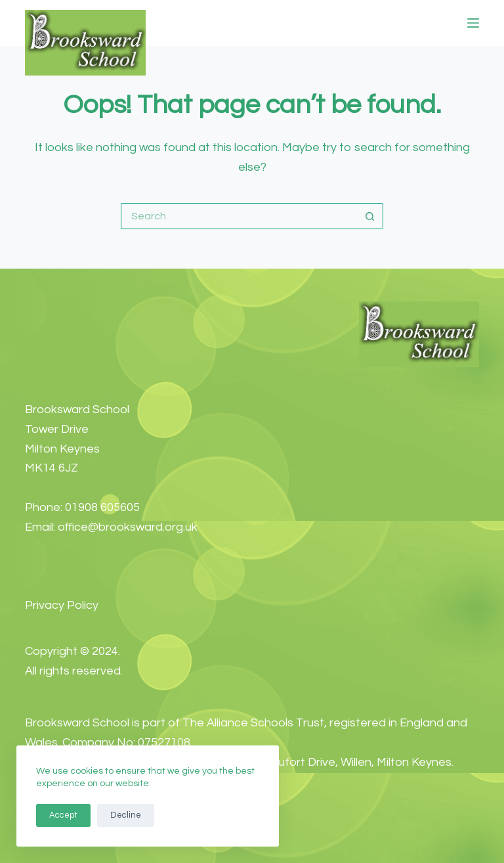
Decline (126, 815)
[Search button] (370, 216)
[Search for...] (239, 216)
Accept (63, 815)
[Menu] (473, 23)
